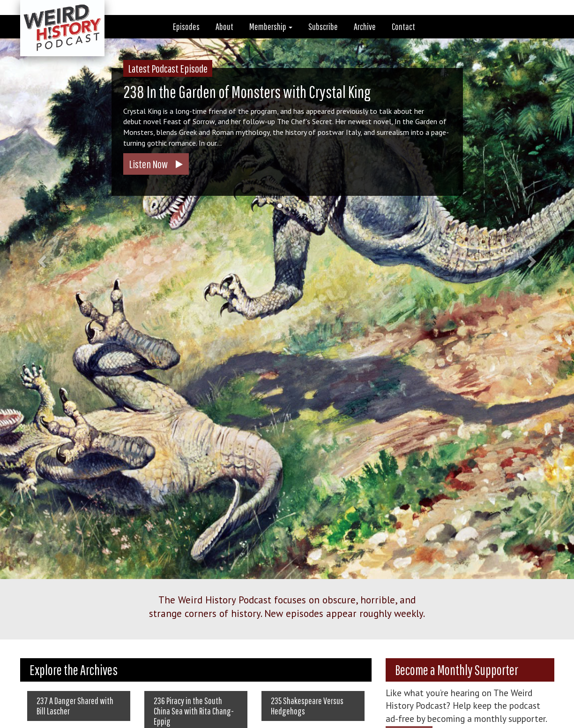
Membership (271, 26)
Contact (403, 26)
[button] (43, 261)
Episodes (186, 26)
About (224, 26)
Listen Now (148, 164)
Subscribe (323, 26)
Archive (365, 26)
